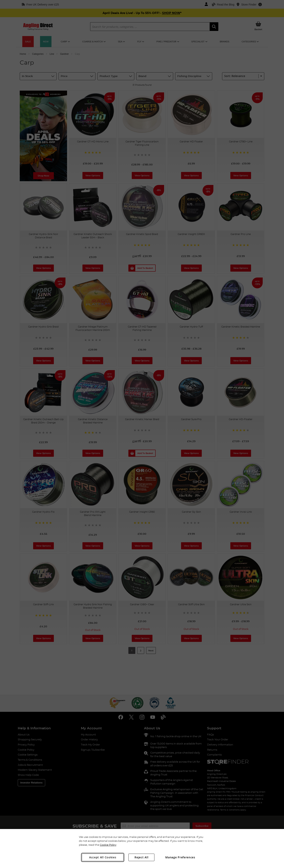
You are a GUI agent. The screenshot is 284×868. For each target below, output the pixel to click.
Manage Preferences (180, 857)
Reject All (141, 857)
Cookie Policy (108, 845)
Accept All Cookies (103, 857)
